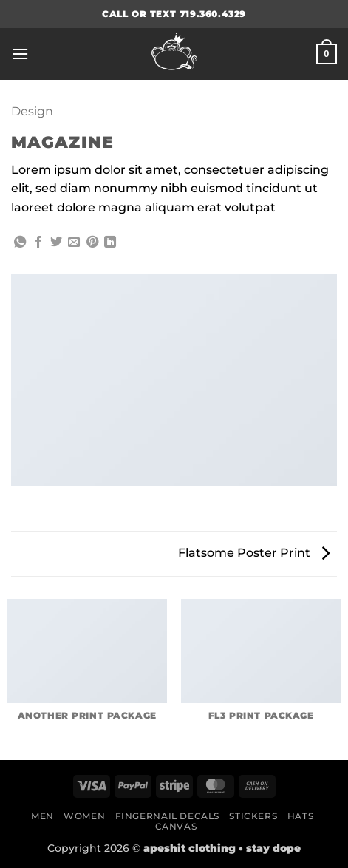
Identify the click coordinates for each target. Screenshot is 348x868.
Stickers (253, 816)
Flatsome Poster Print (254, 553)
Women (84, 816)
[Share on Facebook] (38, 243)
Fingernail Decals (167, 816)
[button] (20, 54)
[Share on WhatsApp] (20, 243)
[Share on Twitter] (56, 243)
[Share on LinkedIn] (110, 243)
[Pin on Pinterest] (92, 243)
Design (32, 111)
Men (42, 816)
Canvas (176, 826)
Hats (300, 816)
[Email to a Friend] (74, 243)
